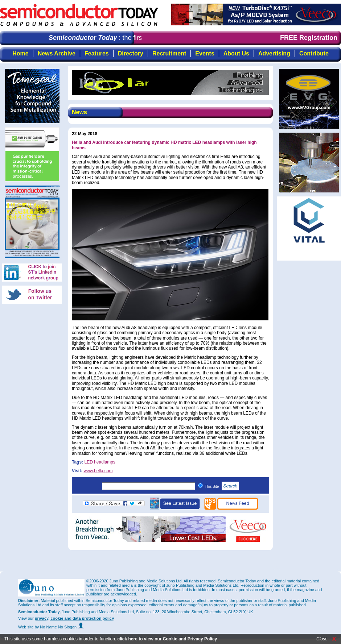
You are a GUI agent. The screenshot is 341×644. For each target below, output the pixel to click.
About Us (236, 53)
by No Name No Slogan (60, 627)
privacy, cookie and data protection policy (75, 618)
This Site (222, 487)
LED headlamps (100, 462)
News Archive (57, 53)
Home (20, 53)
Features (97, 53)
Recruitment (169, 53)
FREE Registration (309, 38)
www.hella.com (98, 471)
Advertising (274, 53)
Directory (131, 53)
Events (205, 53)
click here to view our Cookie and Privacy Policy (167, 639)
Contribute (314, 53)
